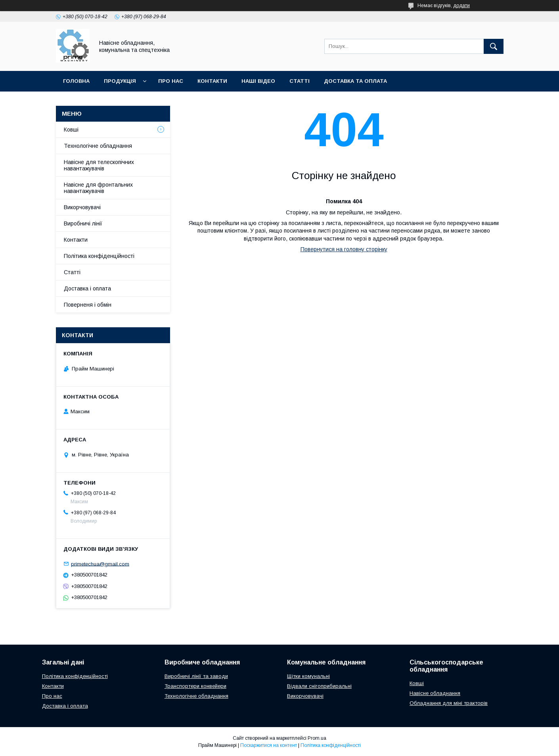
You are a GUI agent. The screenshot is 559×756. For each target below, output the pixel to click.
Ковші (71, 130)
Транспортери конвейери (195, 686)
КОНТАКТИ (212, 81)
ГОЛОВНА (76, 81)
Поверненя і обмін (88, 305)
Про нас (52, 696)
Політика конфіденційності (99, 256)
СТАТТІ (300, 81)
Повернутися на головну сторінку (344, 249)
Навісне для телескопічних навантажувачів (99, 165)
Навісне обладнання (435, 693)
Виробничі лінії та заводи (196, 676)
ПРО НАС (171, 81)
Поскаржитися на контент (269, 745)
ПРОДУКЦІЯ (120, 81)
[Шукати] (494, 46)
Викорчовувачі (82, 207)
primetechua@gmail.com (100, 564)
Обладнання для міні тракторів (449, 703)
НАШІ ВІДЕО (258, 81)
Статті (72, 272)
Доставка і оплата (87, 288)
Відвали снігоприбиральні (319, 686)
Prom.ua (317, 738)
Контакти (76, 240)
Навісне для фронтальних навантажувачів (98, 188)
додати (461, 6)
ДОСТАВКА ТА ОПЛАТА (355, 81)
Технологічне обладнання (98, 146)
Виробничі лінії (83, 223)
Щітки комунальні (308, 676)
